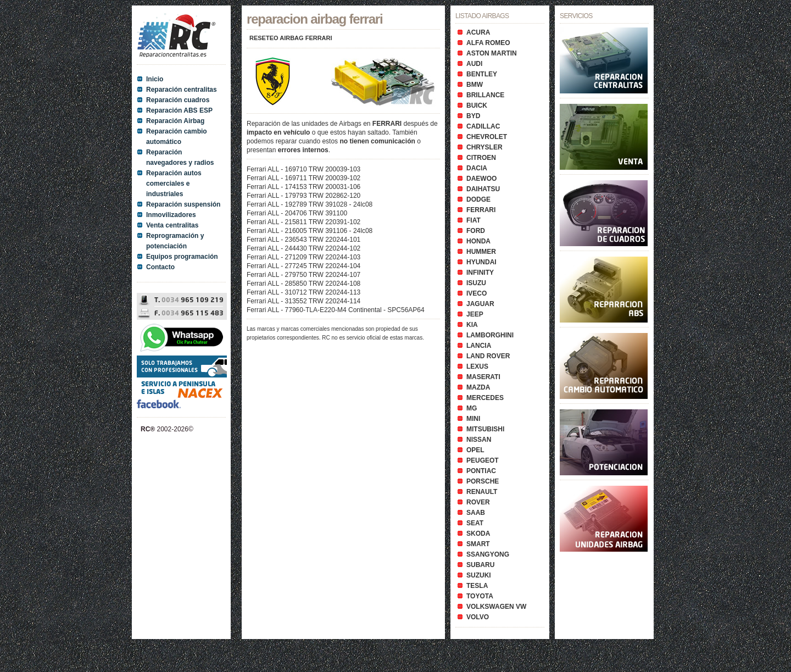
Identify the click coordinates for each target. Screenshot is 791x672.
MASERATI (483, 377)
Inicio (155, 79)
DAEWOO (481, 179)
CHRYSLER (484, 147)
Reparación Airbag (175, 121)
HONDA (478, 241)
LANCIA (479, 346)
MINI (473, 419)
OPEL (475, 450)
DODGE (478, 199)
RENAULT (482, 492)
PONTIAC (481, 471)
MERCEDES (485, 398)
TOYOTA (480, 596)
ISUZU (476, 283)
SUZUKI (479, 575)
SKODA (478, 534)
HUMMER (481, 252)
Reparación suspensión (183, 204)
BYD (473, 116)
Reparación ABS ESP (179, 110)
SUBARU (480, 565)
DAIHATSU (483, 189)
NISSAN (479, 440)
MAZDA (478, 387)
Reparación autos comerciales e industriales (174, 184)
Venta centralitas (172, 225)
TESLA (477, 586)
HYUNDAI (481, 262)
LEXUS (477, 366)
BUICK (477, 105)
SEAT (475, 523)
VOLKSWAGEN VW (496, 607)
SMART (478, 544)
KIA (472, 325)
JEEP (475, 314)
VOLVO (478, 617)
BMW (475, 85)
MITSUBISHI (485, 429)
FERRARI (481, 210)
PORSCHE (483, 481)
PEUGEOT (483, 460)
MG (472, 408)
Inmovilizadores (171, 215)
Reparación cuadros (178, 100)
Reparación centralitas (182, 90)
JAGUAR (480, 304)
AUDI (474, 64)
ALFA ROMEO (488, 43)
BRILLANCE (485, 95)
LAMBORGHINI (490, 335)
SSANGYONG (488, 554)
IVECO (477, 293)
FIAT (474, 220)
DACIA (477, 168)
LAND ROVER (488, 356)
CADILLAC (483, 126)
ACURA (478, 32)
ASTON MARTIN (492, 53)
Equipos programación (182, 257)
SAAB (476, 513)
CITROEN (481, 158)
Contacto (160, 267)
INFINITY (480, 273)
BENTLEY (482, 74)
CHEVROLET (487, 137)
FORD (476, 231)
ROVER (478, 502)
